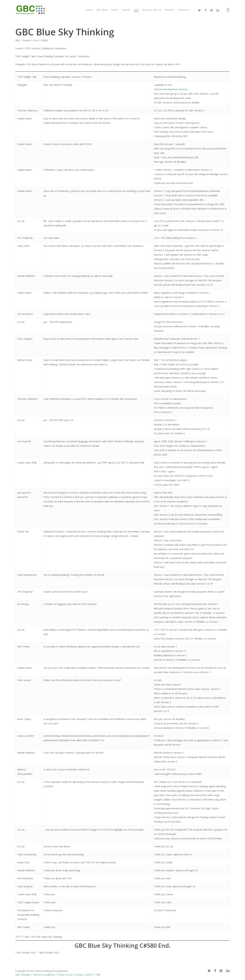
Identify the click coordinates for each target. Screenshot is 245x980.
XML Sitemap (23, 975)
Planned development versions (171, 89)
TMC (98, 975)
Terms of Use (65, 975)
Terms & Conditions (44, 975)
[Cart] (228, 10)
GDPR (89, 975)
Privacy (79, 975)
